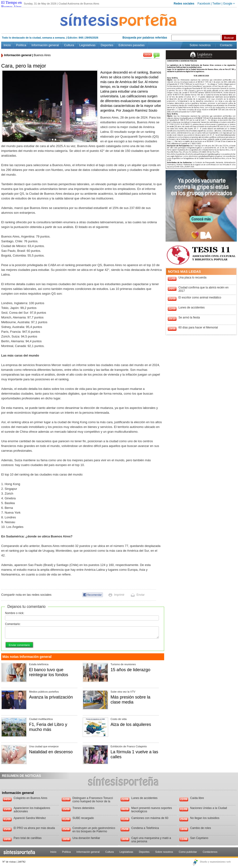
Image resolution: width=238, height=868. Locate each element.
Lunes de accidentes (192, 308)
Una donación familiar (86, 838)
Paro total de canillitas (28, 838)
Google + (229, 4)
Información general (45, 45)
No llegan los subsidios (205, 818)
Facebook (204, 4)
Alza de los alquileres (131, 724)
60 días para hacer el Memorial (198, 327)
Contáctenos (210, 852)
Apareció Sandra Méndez (30, 818)
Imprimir (119, 595)
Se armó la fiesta (189, 317)
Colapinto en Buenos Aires (30, 798)
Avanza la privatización (51, 697)
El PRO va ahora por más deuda (34, 828)
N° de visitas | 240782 (14, 862)
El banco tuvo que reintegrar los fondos (49, 672)
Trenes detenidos (83, 808)
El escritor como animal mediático (200, 298)
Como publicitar (188, 852)
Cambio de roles (200, 828)
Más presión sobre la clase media (130, 700)
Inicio (7, 45)
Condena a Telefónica (145, 828)
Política (21, 45)
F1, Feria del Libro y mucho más (48, 727)
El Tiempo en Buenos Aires (11, 5)
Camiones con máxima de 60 (150, 818)
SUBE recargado (83, 818)
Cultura (69, 45)
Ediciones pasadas (132, 45)
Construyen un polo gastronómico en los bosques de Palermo (94, 830)
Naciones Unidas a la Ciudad (209, 808)
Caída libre (197, 798)
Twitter (216, 4)
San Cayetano (199, 838)
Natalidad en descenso (51, 752)
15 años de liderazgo (130, 670)
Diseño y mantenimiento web (215, 862)
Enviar (141, 595)
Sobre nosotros (200, 45)
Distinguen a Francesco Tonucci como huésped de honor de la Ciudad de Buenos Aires (93, 801)
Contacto (226, 45)
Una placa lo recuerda (192, 278)
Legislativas (87, 45)
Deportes (107, 45)
